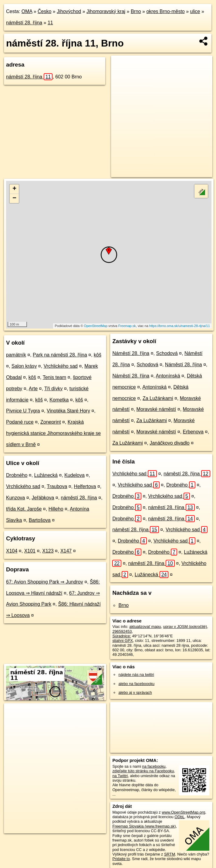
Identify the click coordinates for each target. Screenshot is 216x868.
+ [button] (14, 189)
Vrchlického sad (61, 366)
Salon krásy (24, 366)
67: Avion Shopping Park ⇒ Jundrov (45, 582)
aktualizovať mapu (145, 627)
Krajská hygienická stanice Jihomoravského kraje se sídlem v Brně (53, 433)
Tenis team (54, 377)
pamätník (16, 355)
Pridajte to (121, 859)
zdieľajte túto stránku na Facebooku (143, 771)
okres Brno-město (165, 11)
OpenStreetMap (96, 326)
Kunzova (15, 498)
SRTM (170, 854)
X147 (66, 551)
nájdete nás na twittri (136, 675)
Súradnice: (122, 636)
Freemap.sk (127, 326)
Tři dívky (53, 389)
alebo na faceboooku (136, 684)
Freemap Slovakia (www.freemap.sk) (144, 826)
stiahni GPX (123, 641)
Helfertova (85, 486)
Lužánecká (46, 475)
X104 (12, 551)
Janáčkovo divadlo (170, 443)
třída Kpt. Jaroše (24, 509)
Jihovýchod (69, 11)
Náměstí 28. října (131, 353)
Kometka (59, 400)
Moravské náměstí (156, 409)
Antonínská (168, 376)
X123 (48, 551)
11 (50, 23)
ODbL (179, 817)
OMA (27, 11)
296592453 (122, 631)
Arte (33, 389)
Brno (136, 11)
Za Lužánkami (158, 398)
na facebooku (154, 766)
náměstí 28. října (24, 23)
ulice (195, 11)
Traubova (57, 486)
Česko (44, 11)
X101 (30, 551)
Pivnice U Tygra (23, 411)
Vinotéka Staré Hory (68, 411)
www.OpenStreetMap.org (183, 812)
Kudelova (74, 475)
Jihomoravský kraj (106, 11)
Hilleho (56, 509)
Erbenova (193, 432)
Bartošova (40, 520)
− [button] (14, 198)
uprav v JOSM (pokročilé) (185, 627)
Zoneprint (51, 422)
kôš (98, 355)
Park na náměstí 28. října (60, 355)
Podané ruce (20, 422)
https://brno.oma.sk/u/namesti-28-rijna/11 (180, 326)
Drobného (17, 475)
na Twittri (120, 776)
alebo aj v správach (135, 692)
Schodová (167, 353)
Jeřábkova (43, 498)
